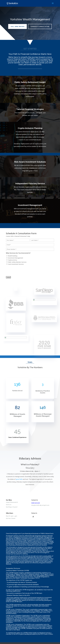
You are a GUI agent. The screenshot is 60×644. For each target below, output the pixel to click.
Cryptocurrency (13, 260)
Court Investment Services (16, 264)
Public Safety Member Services (17, 262)
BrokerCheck (49, 534)
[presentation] (19, 270)
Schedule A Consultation (40, 26)
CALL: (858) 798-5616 (17, 26)
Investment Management (15, 258)
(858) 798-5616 (36, 503)
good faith (19, 479)
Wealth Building (13, 256)
